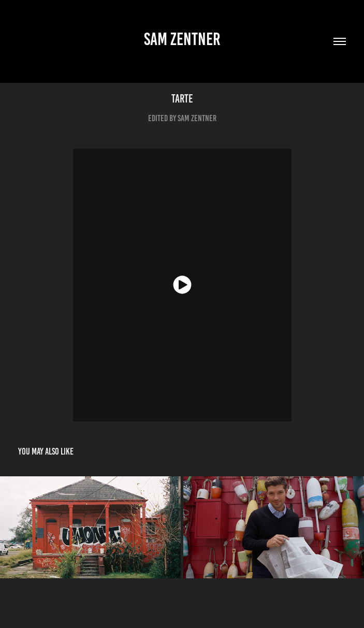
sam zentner (182, 39)
